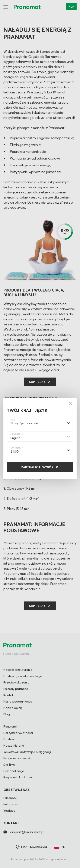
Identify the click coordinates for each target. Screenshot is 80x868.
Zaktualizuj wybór (37, 467)
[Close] (71, 404)
